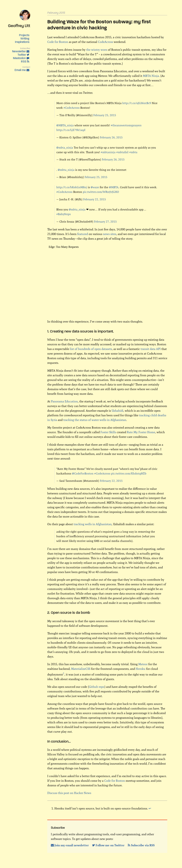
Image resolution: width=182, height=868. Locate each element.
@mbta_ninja (65, 148)
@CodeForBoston (83, 473)
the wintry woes (97, 50)
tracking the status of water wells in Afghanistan (95, 420)
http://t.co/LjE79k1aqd (71, 130)
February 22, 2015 (95, 199)
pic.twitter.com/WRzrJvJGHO (101, 192)
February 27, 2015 (105, 222)
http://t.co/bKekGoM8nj (72, 187)
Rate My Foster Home (141, 432)
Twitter (23, 55)
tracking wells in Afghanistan (93, 524)
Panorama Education (64, 401)
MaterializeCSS (81, 669)
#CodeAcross (72, 108)
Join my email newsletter (70, 845)
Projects (24, 35)
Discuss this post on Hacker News (69, 793)
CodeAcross (105, 42)
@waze (95, 187)
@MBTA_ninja (65, 125)
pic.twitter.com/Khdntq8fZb (129, 473)
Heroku (140, 669)
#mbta (133, 152)
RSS (25, 61)
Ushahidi (117, 411)
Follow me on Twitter (109, 845)
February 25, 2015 (105, 115)
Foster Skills (108, 432)
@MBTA (114, 187)
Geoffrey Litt (19, 26)
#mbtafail (122, 152)
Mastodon (21, 58)
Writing (25, 39)
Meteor (143, 664)
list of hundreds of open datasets (91, 349)
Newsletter (21, 51)
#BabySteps (64, 214)
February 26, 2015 (111, 137)
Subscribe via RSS (141, 845)
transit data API (151, 349)
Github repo (97, 687)
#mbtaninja (108, 152)
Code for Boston (58, 42)
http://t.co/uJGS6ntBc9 (137, 103)
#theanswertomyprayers (126, 125)
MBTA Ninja (151, 76)
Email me (22, 70)
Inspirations (22, 42)
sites (113, 234)
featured (83, 234)
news (106, 234)
